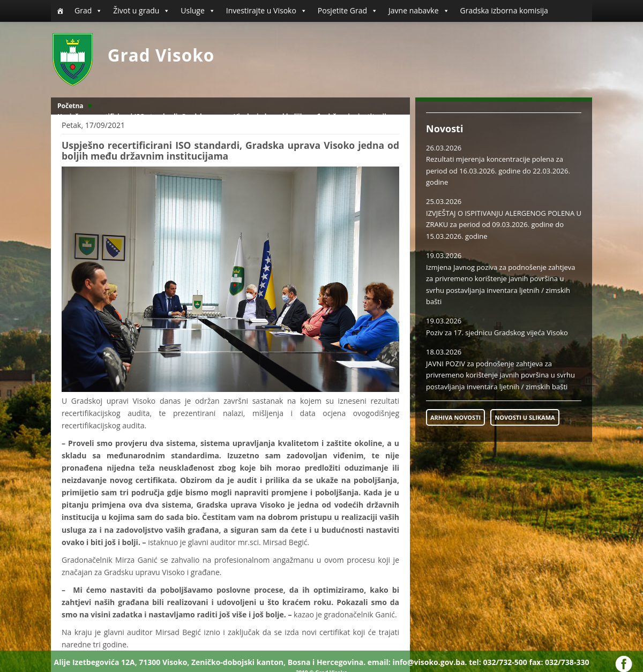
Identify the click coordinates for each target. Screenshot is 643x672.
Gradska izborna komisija (504, 10)
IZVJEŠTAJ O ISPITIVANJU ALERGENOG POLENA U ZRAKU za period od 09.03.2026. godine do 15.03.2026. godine (504, 225)
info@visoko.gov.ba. (429, 662)
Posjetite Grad (348, 11)
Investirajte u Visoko (267, 11)
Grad (88, 11)
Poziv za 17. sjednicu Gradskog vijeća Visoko (497, 333)
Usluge (198, 11)
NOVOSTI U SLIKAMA (525, 417)
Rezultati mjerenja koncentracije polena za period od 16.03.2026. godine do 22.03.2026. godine (498, 171)
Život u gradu (141, 11)
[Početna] (60, 11)
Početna (70, 106)
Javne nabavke (419, 11)
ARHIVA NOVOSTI (455, 417)
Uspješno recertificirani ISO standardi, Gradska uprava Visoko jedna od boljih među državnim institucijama (229, 116)
